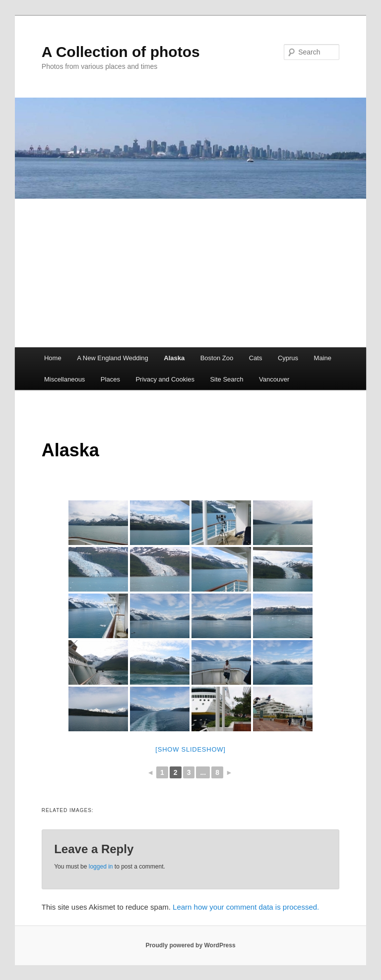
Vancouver (274, 379)
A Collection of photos (121, 52)
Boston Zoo (217, 358)
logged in (101, 867)
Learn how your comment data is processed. (246, 907)
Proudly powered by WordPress (190, 945)
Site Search (226, 379)
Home (53, 358)
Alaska (174, 358)
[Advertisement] (190, 273)
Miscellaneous (64, 379)
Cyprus (288, 358)
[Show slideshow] (190, 749)
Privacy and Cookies (165, 379)
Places (110, 379)
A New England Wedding (113, 358)
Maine (323, 358)
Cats (256, 358)
